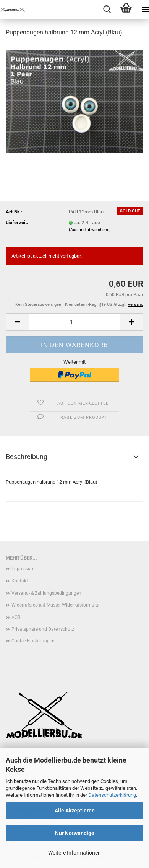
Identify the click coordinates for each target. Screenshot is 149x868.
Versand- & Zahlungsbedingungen (46, 593)
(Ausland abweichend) (90, 230)
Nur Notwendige (75, 833)
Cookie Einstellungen (33, 641)
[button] (17, 322)
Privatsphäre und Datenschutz (43, 629)
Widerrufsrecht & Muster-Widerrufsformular (56, 605)
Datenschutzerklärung (112, 795)
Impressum (23, 569)
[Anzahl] (74, 322)
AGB (16, 617)
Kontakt (20, 581)
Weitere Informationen (74, 853)
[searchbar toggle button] (107, 10)
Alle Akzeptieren (75, 811)
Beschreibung (27, 457)
